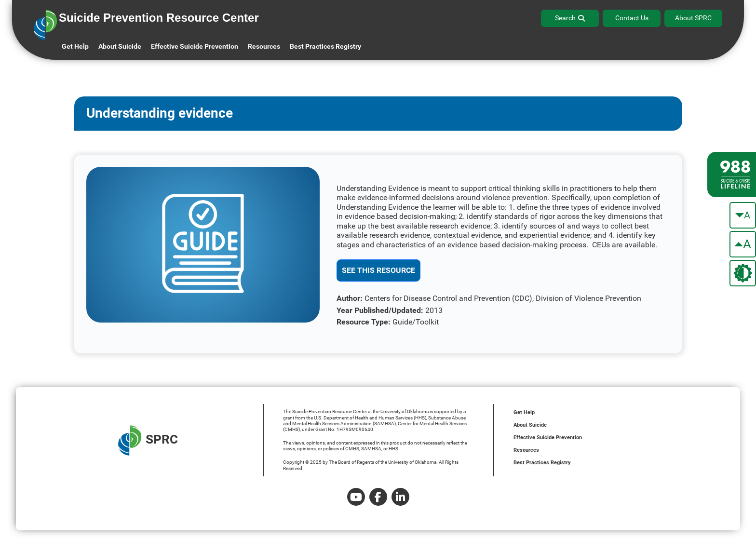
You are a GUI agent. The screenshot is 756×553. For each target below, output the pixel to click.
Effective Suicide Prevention (548, 438)
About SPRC (693, 18)
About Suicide (120, 46)
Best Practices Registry (325, 46)
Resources (526, 450)
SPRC (148, 440)
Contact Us (632, 18)
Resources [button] (264, 46)
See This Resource (378, 270)
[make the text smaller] (743, 215)
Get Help (75, 46)
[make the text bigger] (743, 244)
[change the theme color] (743, 273)
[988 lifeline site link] (732, 175)
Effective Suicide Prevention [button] (195, 46)
